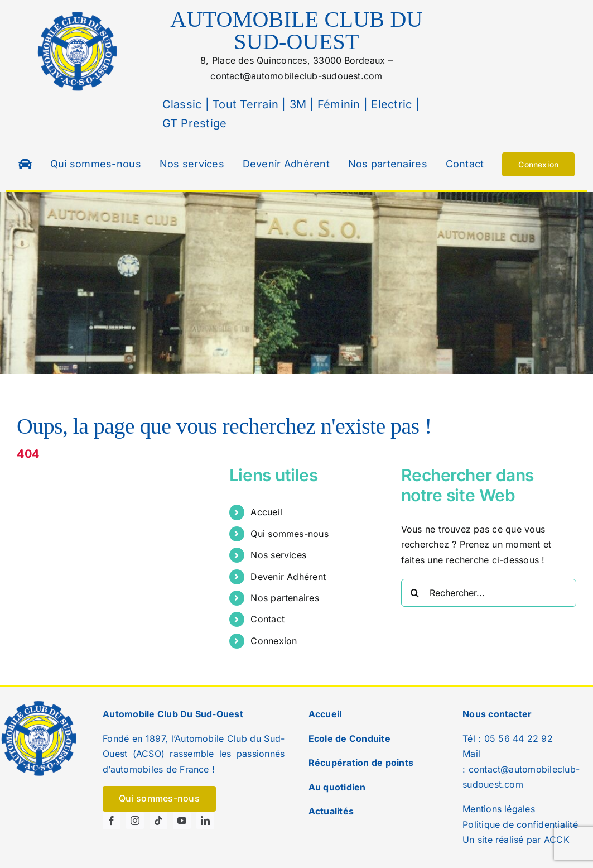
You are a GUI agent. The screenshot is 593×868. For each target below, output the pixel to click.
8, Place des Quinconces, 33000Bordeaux (293, 60)
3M (296, 104)
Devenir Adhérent (288, 577)
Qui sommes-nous (290, 534)
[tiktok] (158, 821)
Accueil (266, 512)
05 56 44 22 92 (519, 738)
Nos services (278, 555)
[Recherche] (415, 593)
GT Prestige (195, 123)
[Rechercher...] (489, 593)
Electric (390, 104)
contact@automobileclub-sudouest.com (296, 76)
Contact (267, 619)
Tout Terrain (244, 104)
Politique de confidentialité (520, 824)
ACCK (557, 840)
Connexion (274, 641)
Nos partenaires (285, 598)
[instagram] (135, 821)
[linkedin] (205, 821)
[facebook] (112, 821)
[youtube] (182, 821)
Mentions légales (499, 809)
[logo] (78, 13)
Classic (182, 104)
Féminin (337, 104)
